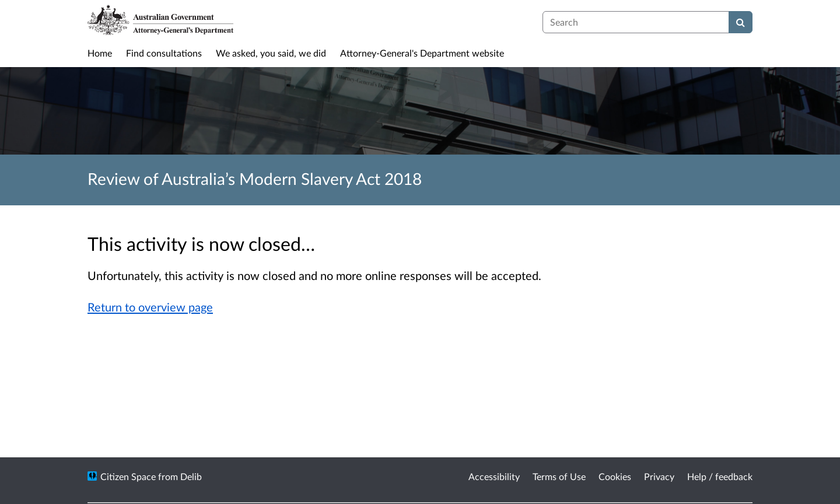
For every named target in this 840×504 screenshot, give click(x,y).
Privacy (659, 476)
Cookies (615, 476)
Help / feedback (720, 476)
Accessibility (494, 476)
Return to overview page (150, 307)
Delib (191, 476)
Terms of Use (559, 476)
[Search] (741, 22)
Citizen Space (128, 476)
